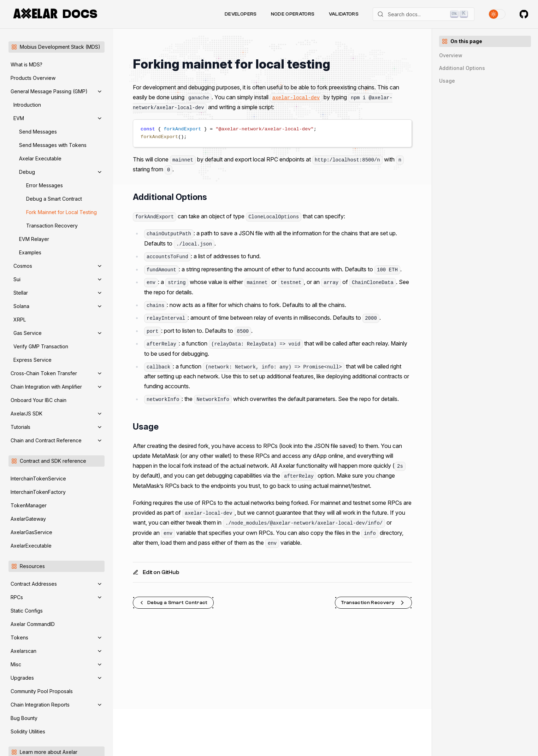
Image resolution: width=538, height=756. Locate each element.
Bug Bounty (24, 718)
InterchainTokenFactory (38, 492)
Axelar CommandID (33, 624)
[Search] (424, 14)
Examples (30, 252)
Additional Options (462, 68)
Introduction (27, 105)
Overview (451, 55)
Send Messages (38, 132)
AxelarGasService (31, 532)
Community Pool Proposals (42, 691)
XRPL (20, 320)
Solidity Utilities (28, 731)
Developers (241, 14)
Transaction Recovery (52, 226)
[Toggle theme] (497, 14)
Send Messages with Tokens (53, 145)
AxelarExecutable (31, 546)
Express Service (32, 360)
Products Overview (33, 78)
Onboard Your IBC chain (39, 400)
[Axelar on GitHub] (524, 14)
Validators (344, 14)
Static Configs (27, 611)
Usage (447, 81)
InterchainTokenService (38, 479)
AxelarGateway (28, 519)
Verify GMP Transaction (41, 346)
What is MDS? (26, 64)
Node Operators (293, 14)
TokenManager (29, 505)
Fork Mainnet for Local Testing (61, 212)
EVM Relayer (34, 239)
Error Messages (45, 185)
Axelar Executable (40, 158)
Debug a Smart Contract (54, 199)
